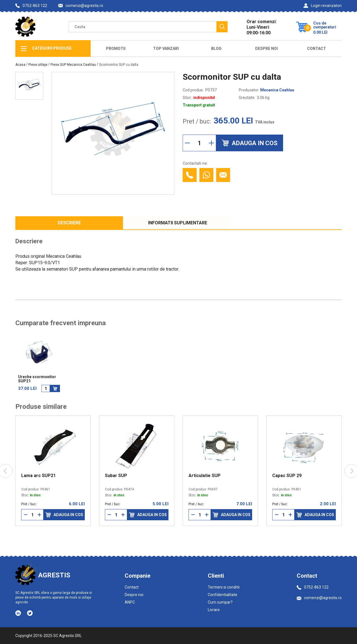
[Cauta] (222, 27)
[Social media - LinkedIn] (19, 613)
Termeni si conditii (224, 587)
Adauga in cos (64, 515)
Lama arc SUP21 (38, 476)
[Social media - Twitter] (30, 613)
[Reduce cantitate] (187, 143)
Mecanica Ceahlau (277, 90)
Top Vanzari (166, 48)
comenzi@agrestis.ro (81, 6)
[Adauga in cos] (55, 388)
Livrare (214, 610)
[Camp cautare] (143, 27)
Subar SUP (116, 476)
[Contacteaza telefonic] (190, 175)
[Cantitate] (199, 143)
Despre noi (134, 595)
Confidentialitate (223, 595)
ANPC (130, 602)
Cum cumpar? (220, 602)
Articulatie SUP (205, 476)
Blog (216, 48)
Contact (317, 48)
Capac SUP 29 (287, 476)
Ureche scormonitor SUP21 (37, 379)
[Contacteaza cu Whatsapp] (206, 175)
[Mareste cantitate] (211, 143)
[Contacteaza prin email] (223, 175)
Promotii (116, 48)
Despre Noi (266, 48)
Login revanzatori (323, 6)
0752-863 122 (31, 6)
